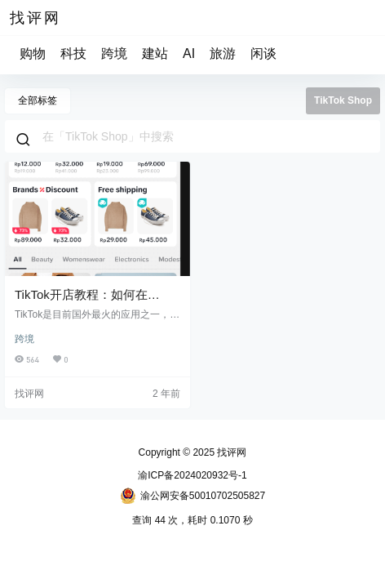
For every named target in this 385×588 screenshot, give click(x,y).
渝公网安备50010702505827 (192, 496)
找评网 (230, 452)
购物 (33, 53)
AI (189, 53)
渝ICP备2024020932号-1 (192, 475)
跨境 (114, 53)
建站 (155, 53)
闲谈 (263, 53)
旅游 (223, 53)
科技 (73, 53)
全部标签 (38, 100)
